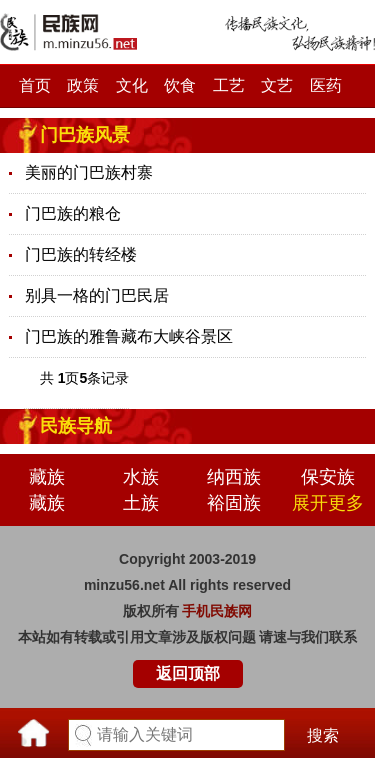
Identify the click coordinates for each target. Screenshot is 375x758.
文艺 (277, 85)
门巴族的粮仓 (73, 213)
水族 (141, 477)
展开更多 (328, 503)
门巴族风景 (85, 135)
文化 (132, 85)
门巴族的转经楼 (81, 254)
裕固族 (234, 503)
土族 (141, 503)
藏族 (47, 477)
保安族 (328, 477)
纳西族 (234, 477)
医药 (326, 85)
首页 (35, 85)
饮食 (180, 85)
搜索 (323, 735)
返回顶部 (188, 673)
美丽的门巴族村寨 (89, 172)
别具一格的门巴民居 (97, 295)
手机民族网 (217, 611)
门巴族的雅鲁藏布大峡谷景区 (129, 336)
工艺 (229, 85)
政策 (83, 85)
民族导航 (76, 426)
